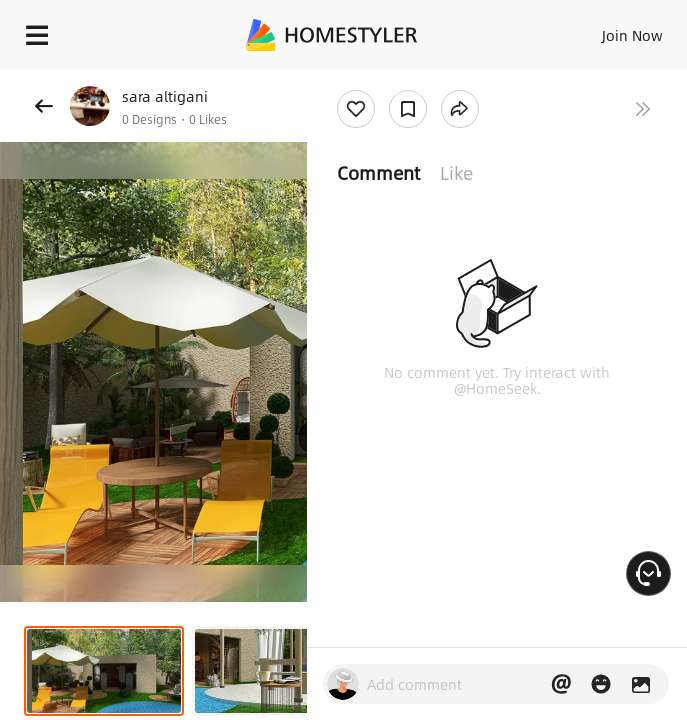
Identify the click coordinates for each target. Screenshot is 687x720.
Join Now (632, 35)
